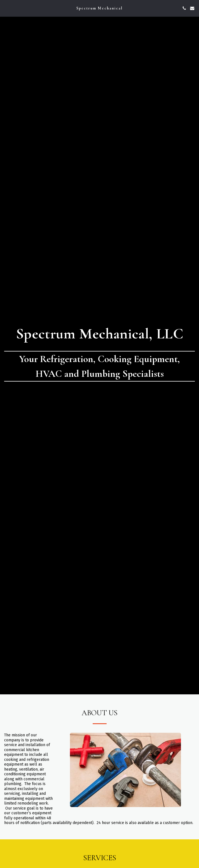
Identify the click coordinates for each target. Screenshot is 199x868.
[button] (6, 8)
